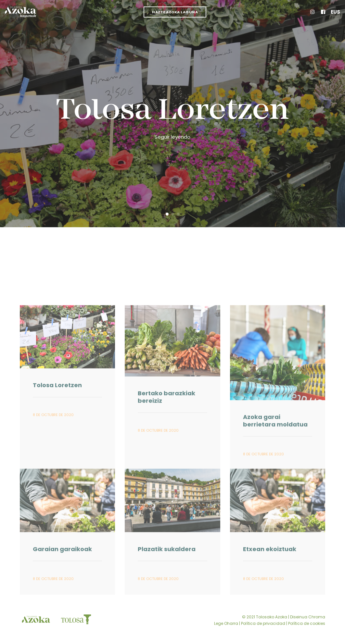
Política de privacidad (263, 623)
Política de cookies (307, 623)
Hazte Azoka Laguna (175, 12)
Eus (335, 12)
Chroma (317, 617)
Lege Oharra (226, 623)
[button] (167, 214)
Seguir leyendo (172, 137)
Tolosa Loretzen (172, 111)
